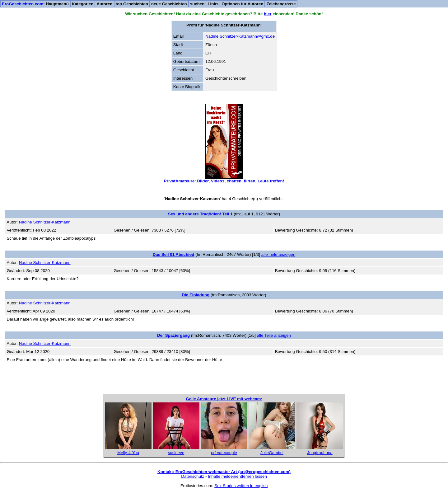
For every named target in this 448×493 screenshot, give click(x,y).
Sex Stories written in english (241, 486)
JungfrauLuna (320, 453)
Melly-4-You (128, 453)
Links (213, 4)
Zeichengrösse (281, 4)
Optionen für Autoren (242, 4)
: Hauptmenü (35, 4)
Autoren (104, 4)
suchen (197, 4)
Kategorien (83, 4)
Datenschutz (193, 476)
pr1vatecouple (224, 453)
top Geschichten (132, 4)
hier (268, 14)
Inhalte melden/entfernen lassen (237, 476)
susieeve (176, 453)
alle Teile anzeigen (278, 254)
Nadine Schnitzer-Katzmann (45, 222)
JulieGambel (272, 453)
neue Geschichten (169, 4)
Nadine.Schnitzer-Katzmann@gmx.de (240, 36)
